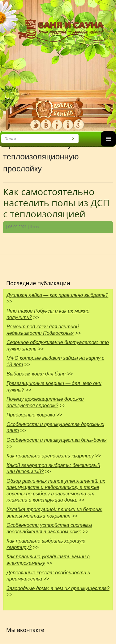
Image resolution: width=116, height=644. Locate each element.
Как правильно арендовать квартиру (50, 456)
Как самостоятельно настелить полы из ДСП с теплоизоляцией (56, 203)
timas (34, 227)
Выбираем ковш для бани (36, 374)
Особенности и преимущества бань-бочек (57, 440)
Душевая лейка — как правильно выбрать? (57, 295)
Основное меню (108, 146)
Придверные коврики (31, 415)
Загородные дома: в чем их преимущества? (58, 588)
